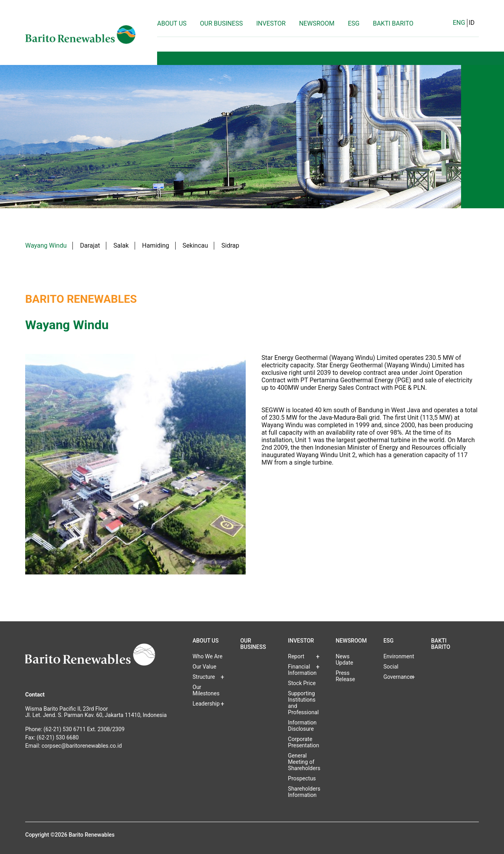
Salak (121, 245)
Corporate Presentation (303, 742)
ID (472, 23)
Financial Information (302, 670)
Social (391, 667)
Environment (399, 656)
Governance (398, 677)
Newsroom (317, 23)
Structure (204, 677)
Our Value (204, 667)
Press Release (345, 676)
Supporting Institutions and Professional (303, 703)
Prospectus (302, 778)
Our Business (221, 23)
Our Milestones (206, 690)
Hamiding (156, 245)
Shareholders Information (304, 792)
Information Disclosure (302, 726)
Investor (271, 23)
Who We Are (208, 656)
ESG (354, 23)
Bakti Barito (393, 23)
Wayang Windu (46, 245)
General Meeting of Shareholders (304, 762)
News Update (344, 659)
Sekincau (195, 245)
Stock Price (302, 683)
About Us (172, 23)
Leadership (206, 704)
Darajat (90, 245)
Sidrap (230, 245)
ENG (459, 23)
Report (296, 656)
